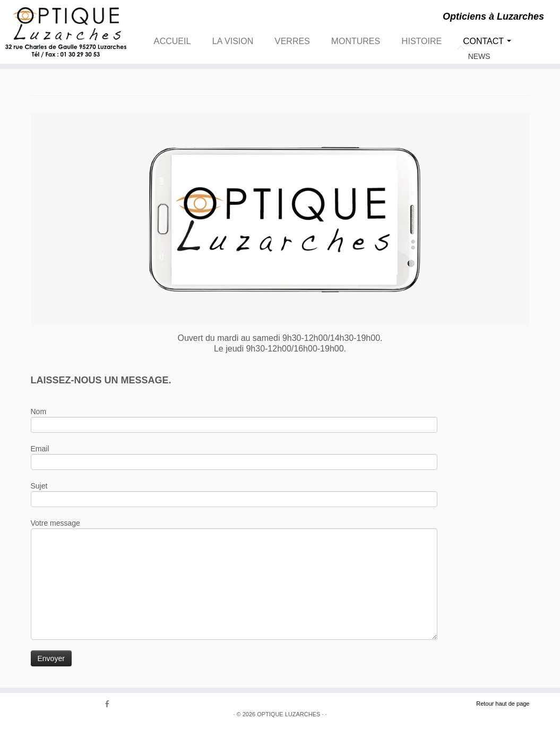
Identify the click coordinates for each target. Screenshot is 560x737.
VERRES (292, 41)
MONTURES (356, 41)
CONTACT (487, 41)
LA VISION (232, 41)
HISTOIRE (421, 41)
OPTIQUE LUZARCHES (288, 714)
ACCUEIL (172, 41)
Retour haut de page (503, 704)
